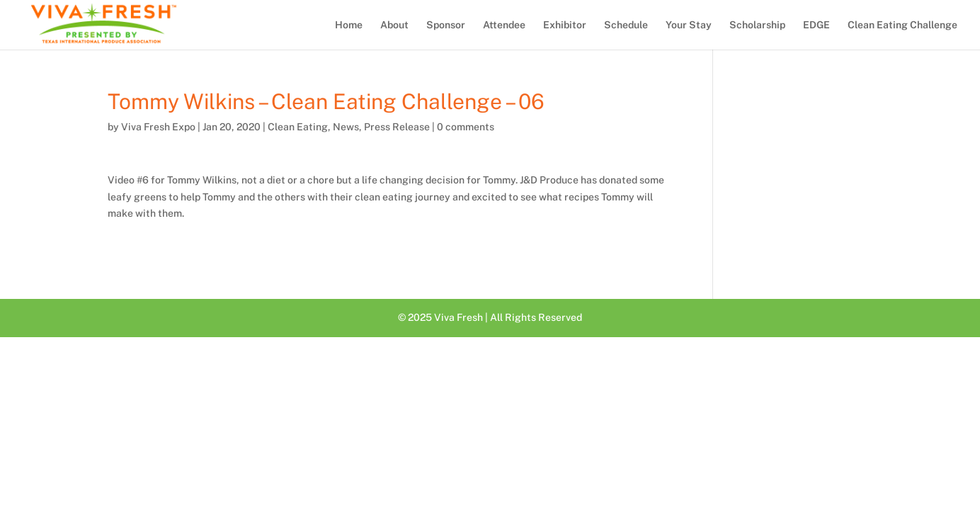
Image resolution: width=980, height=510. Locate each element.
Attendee (504, 25)
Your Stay (689, 25)
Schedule (626, 25)
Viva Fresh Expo (158, 127)
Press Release (397, 127)
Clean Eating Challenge (902, 25)
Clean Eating (298, 127)
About (394, 25)
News (346, 127)
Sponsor (446, 25)
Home (349, 25)
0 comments (466, 127)
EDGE (816, 25)
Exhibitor (565, 25)
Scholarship (757, 25)
